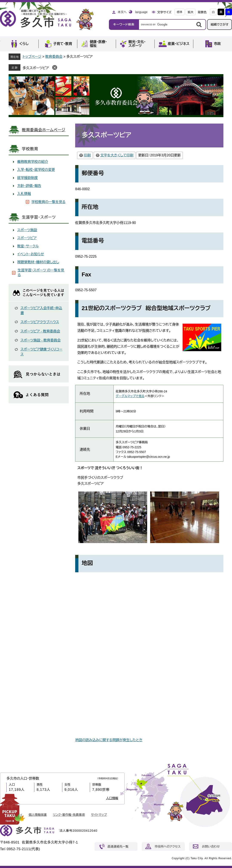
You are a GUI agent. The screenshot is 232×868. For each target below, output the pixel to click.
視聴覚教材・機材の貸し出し (38, 262)
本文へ (122, 12)
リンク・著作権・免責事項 (69, 815)
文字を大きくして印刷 (117, 155)
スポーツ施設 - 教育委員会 (40, 340)
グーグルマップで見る (130, 396)
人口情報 (112, 798)
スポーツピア (27, 238)
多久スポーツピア (36, 68)
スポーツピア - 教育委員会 (40, 331)
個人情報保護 (38, 815)
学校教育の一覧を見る (48, 202)
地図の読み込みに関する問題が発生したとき (109, 740)
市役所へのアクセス (168, 847)
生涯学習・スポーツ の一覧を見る (41, 273)
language (141, 12)
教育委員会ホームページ (44, 130)
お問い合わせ (211, 847)
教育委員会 (54, 57)
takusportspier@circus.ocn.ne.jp (149, 457)
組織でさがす (220, 24)
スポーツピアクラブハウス (40, 322)
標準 (180, 12)
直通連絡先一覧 (118, 847)
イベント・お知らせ (31, 254)
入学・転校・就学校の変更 (36, 170)
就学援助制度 (27, 178)
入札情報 (24, 194)
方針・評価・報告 (29, 186)
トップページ (32, 57)
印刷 (87, 155)
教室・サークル (28, 246)
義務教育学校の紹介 (33, 162)
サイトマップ (99, 815)
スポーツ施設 (27, 230)
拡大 (191, 12)
